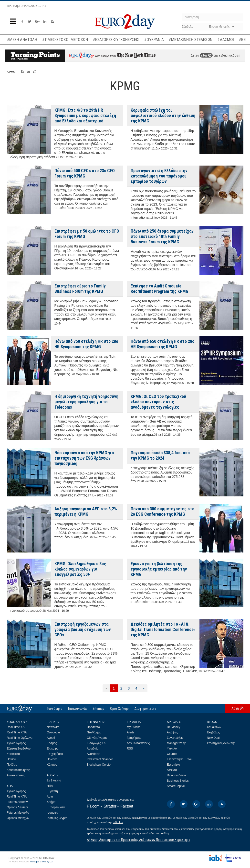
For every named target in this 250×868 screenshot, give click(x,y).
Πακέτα (11, 759)
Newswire (53, 727)
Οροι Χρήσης (119, 709)
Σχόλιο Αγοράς (16, 743)
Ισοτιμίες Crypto (57, 818)
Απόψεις (172, 732)
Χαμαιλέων (214, 727)
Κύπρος (52, 765)
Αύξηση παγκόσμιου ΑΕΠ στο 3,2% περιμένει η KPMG (86, 511)
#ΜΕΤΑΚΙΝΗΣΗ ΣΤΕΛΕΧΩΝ (191, 39)
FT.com (93, 806)
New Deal (213, 738)
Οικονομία (53, 732)
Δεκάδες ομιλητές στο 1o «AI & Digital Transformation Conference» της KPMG (163, 629)
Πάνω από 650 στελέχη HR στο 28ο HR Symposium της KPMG (162, 344)
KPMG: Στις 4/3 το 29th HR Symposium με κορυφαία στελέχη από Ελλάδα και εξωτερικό (85, 115)
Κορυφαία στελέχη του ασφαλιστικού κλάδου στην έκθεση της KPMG (163, 115)
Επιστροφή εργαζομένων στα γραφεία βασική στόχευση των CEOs (83, 629)
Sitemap (98, 709)
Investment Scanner (100, 759)
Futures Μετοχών (18, 813)
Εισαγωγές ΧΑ (96, 743)
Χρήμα (51, 802)
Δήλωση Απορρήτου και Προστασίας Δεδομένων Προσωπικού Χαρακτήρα (139, 840)
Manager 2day (176, 743)
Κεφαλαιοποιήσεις (18, 770)
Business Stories (178, 781)
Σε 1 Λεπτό (54, 780)
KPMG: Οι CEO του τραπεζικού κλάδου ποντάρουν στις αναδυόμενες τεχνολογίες (158, 402)
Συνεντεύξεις (175, 738)
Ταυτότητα (55, 709)
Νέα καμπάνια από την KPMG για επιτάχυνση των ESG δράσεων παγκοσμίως (84, 458)
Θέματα (172, 754)
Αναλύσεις (94, 754)
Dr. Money (174, 727)
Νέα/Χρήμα (94, 732)
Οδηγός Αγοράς (97, 738)
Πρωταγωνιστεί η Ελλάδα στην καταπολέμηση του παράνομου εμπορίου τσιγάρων (159, 176)
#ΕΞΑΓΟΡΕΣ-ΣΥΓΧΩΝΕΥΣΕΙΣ (116, 39)
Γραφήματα (134, 738)
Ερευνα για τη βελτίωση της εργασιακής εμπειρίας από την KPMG (159, 569)
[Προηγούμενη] (106, 688)
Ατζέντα (172, 770)
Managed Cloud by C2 (41, 862)
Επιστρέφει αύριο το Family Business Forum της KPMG (80, 289)
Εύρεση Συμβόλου (19, 749)
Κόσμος (52, 743)
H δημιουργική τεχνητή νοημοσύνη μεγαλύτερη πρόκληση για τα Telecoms (86, 402)
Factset (127, 806)
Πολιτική (52, 759)
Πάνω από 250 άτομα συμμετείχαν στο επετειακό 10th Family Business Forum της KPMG (162, 236)
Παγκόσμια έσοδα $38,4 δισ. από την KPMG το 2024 (160, 455)
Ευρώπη (52, 791)
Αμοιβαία (93, 749)
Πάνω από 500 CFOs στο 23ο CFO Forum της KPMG (85, 173)
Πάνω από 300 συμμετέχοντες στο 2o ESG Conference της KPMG (162, 511)
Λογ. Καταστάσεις (138, 743)
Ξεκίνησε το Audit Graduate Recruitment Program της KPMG (160, 289)
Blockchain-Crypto (99, 765)
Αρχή (235, 708)
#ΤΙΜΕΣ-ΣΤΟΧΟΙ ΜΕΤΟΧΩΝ (65, 39)
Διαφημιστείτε (145, 709)
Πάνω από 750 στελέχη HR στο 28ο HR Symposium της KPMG (86, 344)
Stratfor (110, 806)
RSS (130, 749)
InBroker (118, 822)
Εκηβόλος (213, 732)
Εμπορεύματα (56, 807)
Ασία (50, 797)
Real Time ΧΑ (16, 727)
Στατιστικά (13, 754)
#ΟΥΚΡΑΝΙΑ (154, 39)
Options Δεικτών (17, 807)
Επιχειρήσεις (55, 754)
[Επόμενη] (144, 688)
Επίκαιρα (53, 749)
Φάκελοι (172, 749)
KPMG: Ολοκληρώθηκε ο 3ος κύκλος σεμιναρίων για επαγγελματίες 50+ (80, 569)
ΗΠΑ (50, 786)
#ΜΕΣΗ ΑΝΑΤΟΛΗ (22, 39)
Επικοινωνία (77, 709)
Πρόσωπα (94, 727)
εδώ (206, 55)
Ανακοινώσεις (16, 775)
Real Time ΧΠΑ (17, 732)
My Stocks (134, 727)
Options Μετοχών (18, 818)
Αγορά (51, 738)
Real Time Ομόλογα (20, 738)
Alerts (131, 732)
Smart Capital (176, 786)
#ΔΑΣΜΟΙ (226, 39)
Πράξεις (12, 765)
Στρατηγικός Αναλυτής (221, 743)
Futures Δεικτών (17, 802)
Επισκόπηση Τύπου (180, 759)
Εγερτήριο (174, 765)
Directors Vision (177, 775)
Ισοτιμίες (52, 813)
